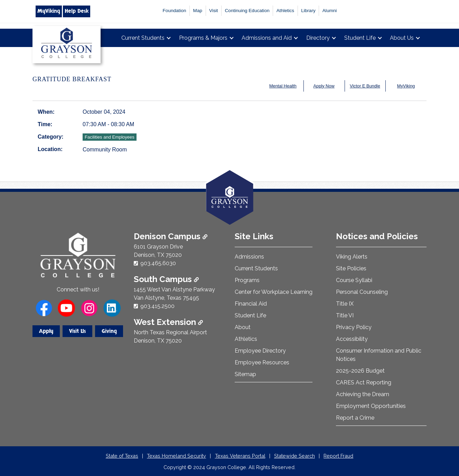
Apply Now (324, 86)
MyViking (49, 11)
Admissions (249, 257)
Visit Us (77, 331)
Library (308, 11)
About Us (402, 38)
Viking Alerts (352, 257)
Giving (109, 331)
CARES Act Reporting (364, 382)
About (243, 327)
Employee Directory (260, 351)
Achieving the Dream (363, 394)
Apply (46, 331)
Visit (213, 11)
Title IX (345, 304)
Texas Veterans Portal (240, 456)
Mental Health (283, 86)
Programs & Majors (203, 38)
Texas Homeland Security (176, 456)
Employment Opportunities (371, 406)
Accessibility (352, 339)
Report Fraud (338, 456)
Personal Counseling (362, 292)
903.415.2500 (157, 306)
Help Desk (77, 11)
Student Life (360, 38)
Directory (318, 38)
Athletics (285, 11)
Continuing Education (247, 11)
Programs (247, 280)
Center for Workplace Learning (274, 292)
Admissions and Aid (267, 38)
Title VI (345, 315)
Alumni (330, 11)
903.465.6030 (158, 263)
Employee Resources (262, 362)
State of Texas (122, 456)
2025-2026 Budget (360, 371)
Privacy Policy (354, 327)
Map (198, 11)
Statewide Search (294, 456)
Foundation (175, 11)
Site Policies (351, 268)
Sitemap (245, 374)
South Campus (166, 279)
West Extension (168, 322)
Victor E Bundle (365, 86)
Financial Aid (251, 304)
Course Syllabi (354, 280)
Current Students (143, 38)
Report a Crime (355, 418)
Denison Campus (171, 236)
